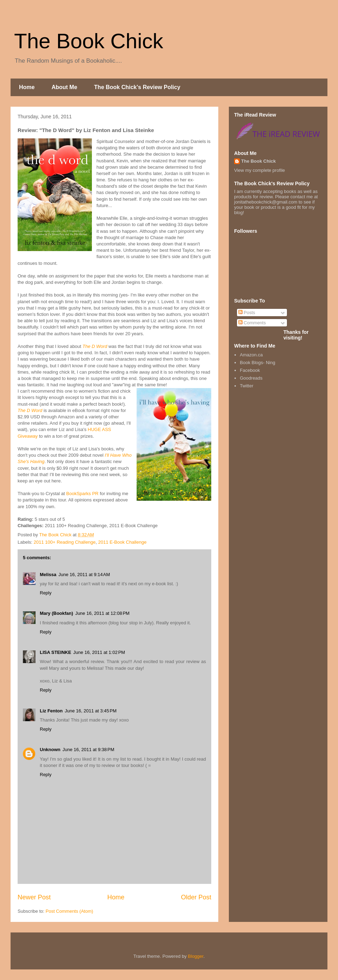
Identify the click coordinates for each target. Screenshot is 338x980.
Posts (247, 313)
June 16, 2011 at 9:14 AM (84, 575)
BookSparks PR (82, 494)
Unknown (50, 750)
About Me (64, 87)
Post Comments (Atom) (70, 911)
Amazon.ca (251, 355)
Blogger (196, 956)
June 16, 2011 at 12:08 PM (102, 613)
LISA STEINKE (55, 652)
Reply (46, 593)
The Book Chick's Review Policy (137, 87)
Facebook (250, 370)
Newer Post (34, 897)
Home (27, 87)
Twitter (246, 386)
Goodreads (251, 378)
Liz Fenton (51, 711)
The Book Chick (89, 41)
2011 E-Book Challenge (122, 542)
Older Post (196, 897)
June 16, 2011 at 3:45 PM (91, 711)
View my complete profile (259, 170)
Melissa (48, 575)
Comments (252, 323)
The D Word (95, 346)
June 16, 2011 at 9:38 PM (89, 750)
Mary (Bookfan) (57, 613)
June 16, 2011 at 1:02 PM (99, 652)
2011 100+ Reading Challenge (65, 542)
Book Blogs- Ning (257, 363)
